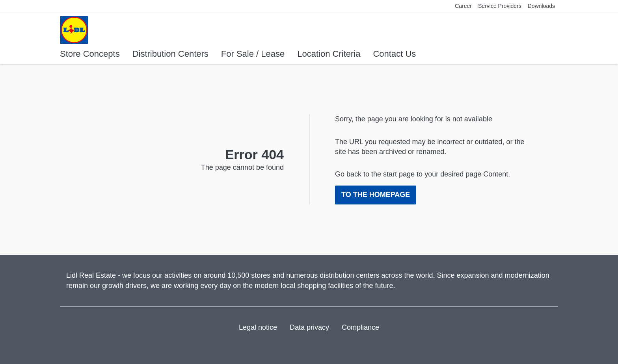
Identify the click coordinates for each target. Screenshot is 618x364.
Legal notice (258, 327)
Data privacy (309, 327)
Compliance (360, 327)
